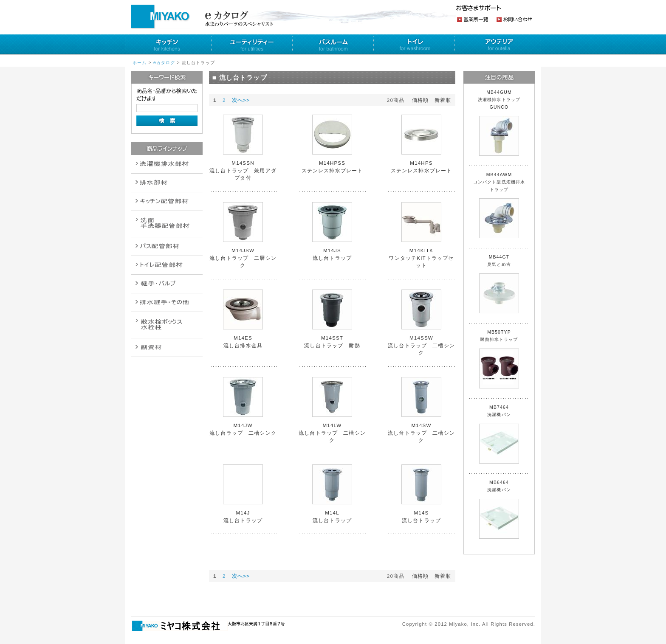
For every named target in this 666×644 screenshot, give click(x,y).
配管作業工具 (167, 284)
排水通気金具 (167, 164)
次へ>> (241, 100)
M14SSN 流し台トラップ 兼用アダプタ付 (243, 170)
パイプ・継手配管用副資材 (167, 201)
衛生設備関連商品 (167, 183)
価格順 (420, 100)
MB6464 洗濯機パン (499, 509)
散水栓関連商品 (167, 224)
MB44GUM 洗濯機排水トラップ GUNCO (502, 123)
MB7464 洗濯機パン (499, 434)
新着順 (443, 100)
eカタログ (164, 63)
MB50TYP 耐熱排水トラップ (499, 359)
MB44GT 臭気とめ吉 (499, 284)
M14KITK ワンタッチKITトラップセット (421, 258)
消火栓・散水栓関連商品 (167, 325)
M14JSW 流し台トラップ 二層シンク (243, 258)
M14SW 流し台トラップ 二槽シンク (421, 433)
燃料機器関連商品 (167, 302)
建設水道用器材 (167, 347)
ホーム (140, 63)
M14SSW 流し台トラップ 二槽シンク (421, 345)
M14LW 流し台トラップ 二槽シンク (332, 433)
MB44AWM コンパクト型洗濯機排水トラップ (499, 205)
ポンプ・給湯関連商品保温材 (167, 265)
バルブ (167, 246)
